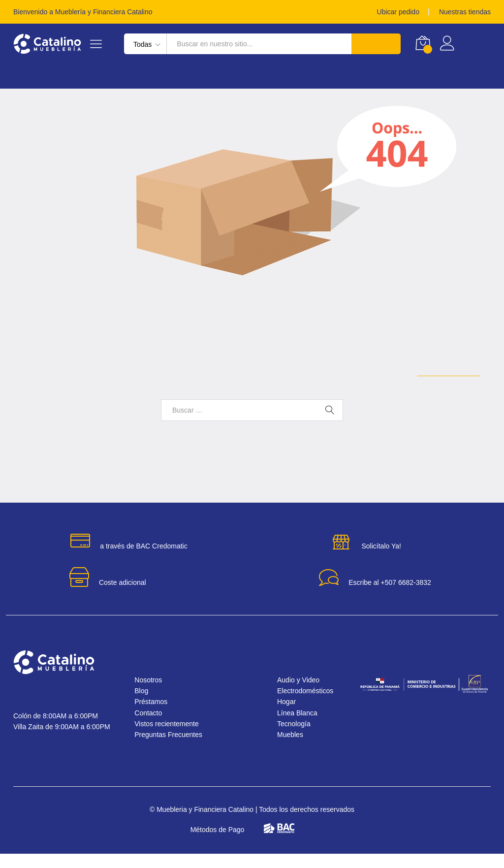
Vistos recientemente (174, 738)
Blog (145, 705)
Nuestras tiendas (462, 12)
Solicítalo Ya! (380, 560)
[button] (475, 839)
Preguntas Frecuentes (175, 749)
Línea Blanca (300, 727)
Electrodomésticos (309, 705)
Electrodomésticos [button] (149, 76)
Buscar (375, 44)
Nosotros (153, 694)
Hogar (288, 716)
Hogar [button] (25, 76)
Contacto (153, 727)
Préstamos (385, 76)
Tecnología (295, 738)
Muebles (292, 749)
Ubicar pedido (390, 12)
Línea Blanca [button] (74, 76)
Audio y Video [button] (326, 76)
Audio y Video (301, 694)
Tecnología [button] (222, 76)
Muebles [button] (273, 76)
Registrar (475, 48)
